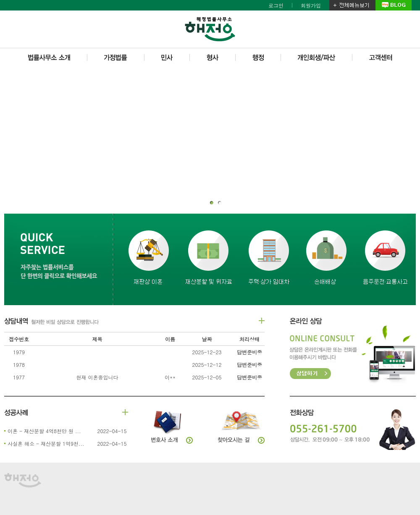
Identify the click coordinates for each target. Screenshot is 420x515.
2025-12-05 (207, 377)
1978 (19, 365)
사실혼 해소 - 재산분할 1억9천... (46, 443)
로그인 (276, 5)
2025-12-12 (207, 365)
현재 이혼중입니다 (97, 377)
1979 (19, 352)
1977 (19, 377)
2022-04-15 (112, 431)
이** (170, 377)
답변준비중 (249, 352)
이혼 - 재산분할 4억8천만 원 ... (44, 431)
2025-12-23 (207, 352)
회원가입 (311, 5)
